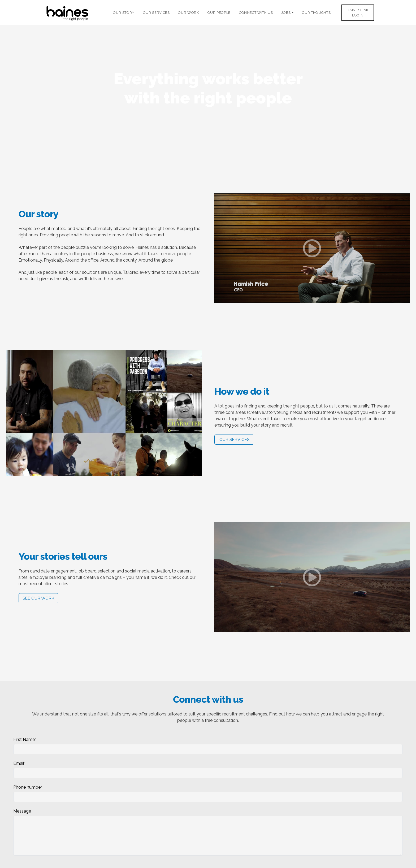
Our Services (156, 13)
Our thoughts (316, 13)
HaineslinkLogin (357, 13)
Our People (219, 13)
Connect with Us (256, 13)
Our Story (124, 13)
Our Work (188, 13)
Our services (234, 439)
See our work (38, 598)
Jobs (286, 13)
